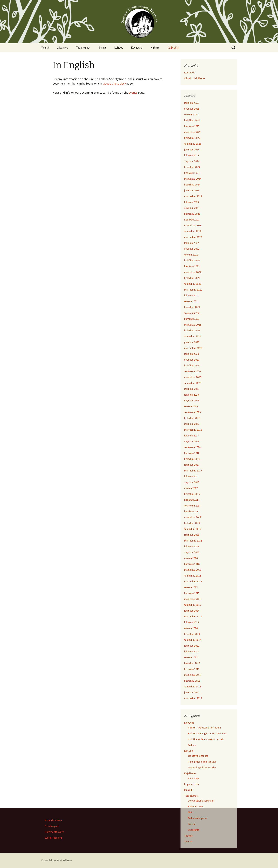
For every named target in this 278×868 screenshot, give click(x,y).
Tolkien (192, 745)
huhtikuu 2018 (192, 453)
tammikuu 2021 (193, 336)
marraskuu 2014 (193, 616)
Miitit (191, 812)
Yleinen (188, 841)
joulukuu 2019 (192, 389)
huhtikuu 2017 (192, 511)
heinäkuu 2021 (192, 307)
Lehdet (119, 48)
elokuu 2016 (191, 558)
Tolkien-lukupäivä (198, 818)
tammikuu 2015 (193, 605)
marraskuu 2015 (193, 581)
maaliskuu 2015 (193, 599)
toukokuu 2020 (192, 371)
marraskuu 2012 (193, 698)
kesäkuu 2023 (192, 220)
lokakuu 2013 (192, 651)
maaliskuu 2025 (193, 132)
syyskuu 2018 (192, 441)
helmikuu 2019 (192, 418)
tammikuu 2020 (193, 383)
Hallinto (155, 48)
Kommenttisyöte (54, 832)
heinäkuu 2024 (192, 167)
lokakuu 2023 (192, 202)
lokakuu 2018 (192, 436)
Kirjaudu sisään (53, 820)
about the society (114, 83)
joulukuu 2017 (192, 465)
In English (173, 48)
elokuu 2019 (191, 406)
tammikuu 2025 (193, 144)
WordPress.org (54, 838)
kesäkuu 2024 (192, 173)
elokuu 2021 (191, 301)
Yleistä (45, 48)
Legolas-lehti (192, 784)
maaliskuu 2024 (193, 179)
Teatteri (189, 836)
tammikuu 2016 (193, 576)
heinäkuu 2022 (192, 260)
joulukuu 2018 (192, 424)
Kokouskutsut (196, 806)
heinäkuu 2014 (192, 634)
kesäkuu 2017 (192, 500)
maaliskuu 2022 (193, 272)
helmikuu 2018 (192, 459)
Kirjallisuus (190, 773)
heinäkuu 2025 (192, 120)
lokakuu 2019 (192, 395)
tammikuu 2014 (193, 640)
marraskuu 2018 (193, 430)
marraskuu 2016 (193, 541)
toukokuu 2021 (192, 313)
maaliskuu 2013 (193, 675)
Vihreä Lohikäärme (195, 78)
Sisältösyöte (52, 826)
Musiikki (189, 790)
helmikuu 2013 (192, 681)
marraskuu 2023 (193, 196)
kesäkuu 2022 (192, 266)
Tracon (192, 824)
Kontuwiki (190, 72)
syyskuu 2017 (192, 482)
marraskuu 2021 (193, 290)
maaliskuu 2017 (193, 517)
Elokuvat (189, 723)
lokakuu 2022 (192, 243)
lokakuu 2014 (192, 622)
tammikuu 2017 (193, 529)
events (133, 92)
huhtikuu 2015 (192, 593)
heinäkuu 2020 (192, 365)
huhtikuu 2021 (192, 319)
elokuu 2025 (191, 114)
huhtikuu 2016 (192, 564)
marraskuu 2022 (193, 237)
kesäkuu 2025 (192, 126)
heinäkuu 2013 (192, 663)
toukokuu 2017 (192, 506)
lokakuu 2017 (192, 476)
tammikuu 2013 (193, 686)
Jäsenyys (62, 48)
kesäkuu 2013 (192, 669)
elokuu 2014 (191, 628)
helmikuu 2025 (192, 138)
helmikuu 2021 (192, 330)
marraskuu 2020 (193, 348)
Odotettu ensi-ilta (198, 756)
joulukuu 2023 (192, 190)
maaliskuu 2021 (193, 325)
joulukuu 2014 (192, 611)
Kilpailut (189, 751)
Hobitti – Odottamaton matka (204, 728)
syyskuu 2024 (192, 161)
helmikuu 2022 (192, 278)
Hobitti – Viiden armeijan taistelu (206, 739)
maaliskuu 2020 (193, 377)
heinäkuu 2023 (192, 214)
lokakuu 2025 (192, 103)
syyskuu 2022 (192, 249)
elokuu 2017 (191, 488)
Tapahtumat (83, 48)
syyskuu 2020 (192, 360)
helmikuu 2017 (192, 523)
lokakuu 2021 (192, 295)
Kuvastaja (137, 48)
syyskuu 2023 (192, 208)
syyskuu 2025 (192, 109)
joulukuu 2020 (192, 342)
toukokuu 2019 (192, 412)
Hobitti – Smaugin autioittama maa (207, 733)
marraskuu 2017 (193, 471)
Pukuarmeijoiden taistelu (202, 762)
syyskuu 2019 (192, 400)
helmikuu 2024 (192, 185)
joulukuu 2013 (192, 646)
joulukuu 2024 (192, 149)
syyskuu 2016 (192, 552)
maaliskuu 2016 (193, 570)
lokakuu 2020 (192, 354)
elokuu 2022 (191, 255)
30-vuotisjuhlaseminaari (201, 801)
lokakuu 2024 (192, 155)
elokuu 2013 (191, 657)
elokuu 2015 (191, 587)
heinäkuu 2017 (192, 494)
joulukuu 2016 (192, 535)
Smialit (102, 48)
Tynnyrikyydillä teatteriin (202, 767)
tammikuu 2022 (193, 284)
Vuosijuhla (194, 830)
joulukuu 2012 (192, 692)
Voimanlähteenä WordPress (57, 860)
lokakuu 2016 (192, 546)
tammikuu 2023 (193, 231)
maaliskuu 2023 (193, 225)
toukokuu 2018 (192, 447)
